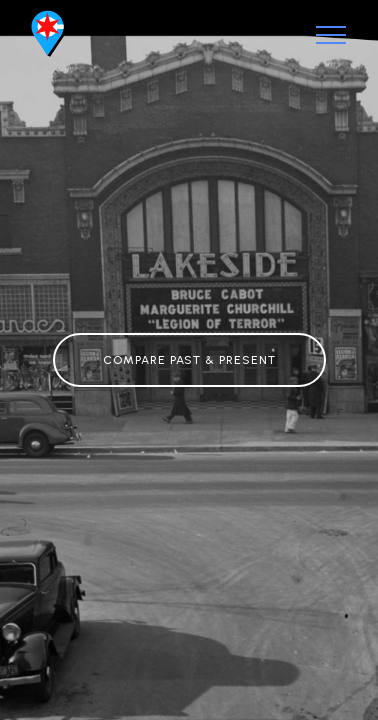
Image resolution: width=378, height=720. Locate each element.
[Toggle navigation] (331, 35)
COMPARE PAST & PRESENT (189, 360)
